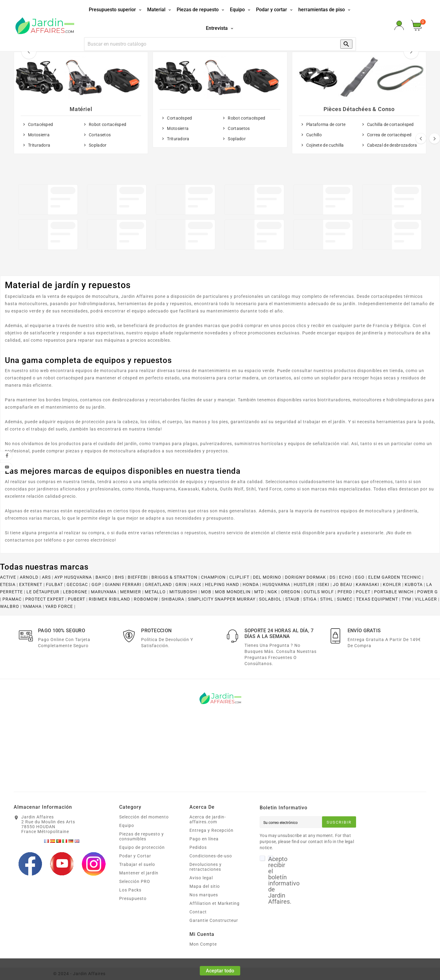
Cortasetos (100, 135)
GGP (96, 584)
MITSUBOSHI (183, 592)
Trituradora (39, 145)
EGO (360, 577)
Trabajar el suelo (137, 864)
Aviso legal (201, 878)
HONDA (251, 584)
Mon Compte (203, 944)
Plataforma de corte (326, 124)
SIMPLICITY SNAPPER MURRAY (222, 599)
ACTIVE (8, 577)
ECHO (345, 577)
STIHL (327, 599)
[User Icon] (399, 25)
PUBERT (76, 599)
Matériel (81, 109)
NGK (272, 592)
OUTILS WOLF (319, 592)
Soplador (98, 145)
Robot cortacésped (107, 124)
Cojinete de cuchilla (325, 145)
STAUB (292, 599)
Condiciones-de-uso (211, 856)
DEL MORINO (267, 577)
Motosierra (39, 135)
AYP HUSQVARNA (73, 577)
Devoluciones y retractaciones (206, 867)
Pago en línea (204, 839)
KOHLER (392, 584)
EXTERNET (31, 584)
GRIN (181, 584)
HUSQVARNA (276, 584)
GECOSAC (77, 584)
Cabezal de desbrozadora (392, 145)
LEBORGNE (75, 592)
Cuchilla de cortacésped (390, 124)
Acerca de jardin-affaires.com (208, 819)
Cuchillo (314, 135)
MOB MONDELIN (233, 592)
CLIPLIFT (239, 577)
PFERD (345, 592)
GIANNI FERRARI (123, 584)
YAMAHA (32, 606)
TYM (406, 599)
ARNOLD (29, 577)
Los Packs (130, 890)
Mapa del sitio (205, 886)
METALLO (155, 592)
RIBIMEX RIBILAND (109, 599)
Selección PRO (135, 881)
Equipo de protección (142, 847)
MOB (206, 592)
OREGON (291, 592)
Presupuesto (133, 898)
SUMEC (345, 599)
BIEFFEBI (138, 577)
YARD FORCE (59, 606)
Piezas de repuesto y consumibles (142, 836)
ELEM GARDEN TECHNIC (395, 577)
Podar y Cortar (135, 856)
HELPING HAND (222, 584)
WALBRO (10, 606)
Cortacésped (40, 124)
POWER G (428, 592)
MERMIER (131, 592)
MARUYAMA (104, 592)
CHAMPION (213, 577)
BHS (120, 577)
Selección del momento (144, 817)
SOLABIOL (270, 599)
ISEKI (324, 584)
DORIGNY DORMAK (305, 577)
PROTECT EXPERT (45, 599)
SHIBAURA (173, 599)
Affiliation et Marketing (215, 903)
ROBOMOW (146, 599)
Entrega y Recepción (211, 830)
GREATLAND (158, 584)
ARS (46, 577)
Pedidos (198, 847)
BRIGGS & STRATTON (174, 577)
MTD (259, 592)
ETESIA (8, 584)
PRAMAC (12, 599)
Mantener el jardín (139, 873)
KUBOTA (414, 584)
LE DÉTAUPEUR (43, 592)
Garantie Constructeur (214, 920)
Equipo (127, 825)
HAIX (196, 584)
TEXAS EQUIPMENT (377, 599)
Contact (198, 912)
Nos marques (204, 895)
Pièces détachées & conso (359, 109)
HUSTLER (304, 584)
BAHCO (103, 577)
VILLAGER (426, 599)
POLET (363, 592)
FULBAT (54, 584)
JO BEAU (343, 584)
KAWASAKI (367, 584)
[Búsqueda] (206, 44)
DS (333, 577)
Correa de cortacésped (389, 135)
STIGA (310, 599)
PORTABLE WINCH (394, 592)
